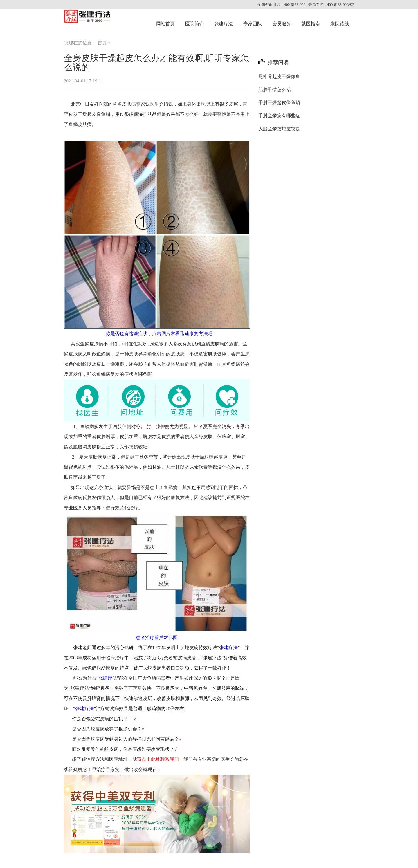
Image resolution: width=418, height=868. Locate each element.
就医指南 (311, 24)
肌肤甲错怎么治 (275, 90)
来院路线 (340, 24)
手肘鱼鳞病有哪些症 (279, 116)
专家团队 (253, 24)
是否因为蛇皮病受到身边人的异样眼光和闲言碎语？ (125, 739)
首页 (102, 43)
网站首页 (165, 24)
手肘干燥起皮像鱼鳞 (279, 103)
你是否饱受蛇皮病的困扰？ (100, 719)
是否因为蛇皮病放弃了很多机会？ (107, 729)
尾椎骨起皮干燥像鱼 (279, 76)
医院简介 (194, 24)
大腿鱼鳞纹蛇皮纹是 (279, 129)
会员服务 (282, 24)
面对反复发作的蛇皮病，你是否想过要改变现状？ (123, 749)
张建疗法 (224, 24)
